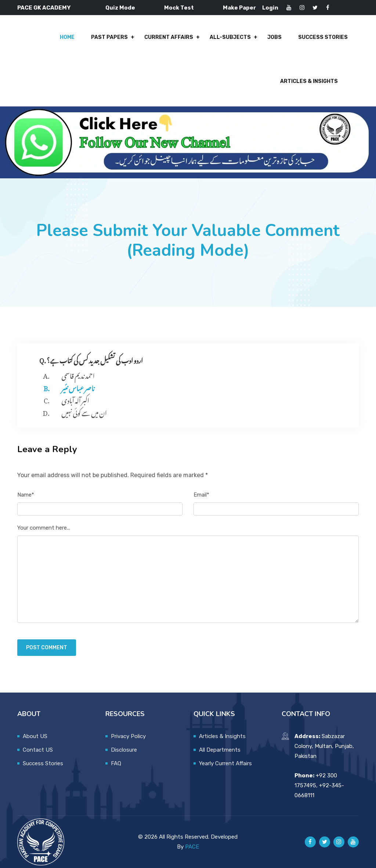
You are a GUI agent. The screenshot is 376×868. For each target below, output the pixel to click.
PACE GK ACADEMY (44, 8)
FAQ (116, 763)
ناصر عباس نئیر (78, 387)
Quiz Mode (120, 8)
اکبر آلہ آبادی (75, 399)
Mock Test (179, 8)
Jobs (274, 37)
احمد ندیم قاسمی (78, 375)
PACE (192, 847)
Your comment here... (44, 528)
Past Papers (109, 37)
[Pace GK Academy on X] (325, 842)
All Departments (220, 750)
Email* (201, 495)
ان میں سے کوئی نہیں (84, 412)
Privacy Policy (128, 736)
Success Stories (323, 37)
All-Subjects (230, 37)
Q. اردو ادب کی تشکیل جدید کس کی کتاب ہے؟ (91, 359)
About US (35, 736)
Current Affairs (169, 37)
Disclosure (124, 750)
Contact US (38, 750)
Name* (26, 495)
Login (270, 8)
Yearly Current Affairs (225, 763)
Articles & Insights (309, 81)
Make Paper (239, 8)
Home (67, 37)
